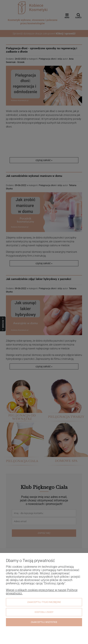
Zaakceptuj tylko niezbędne (44, 602)
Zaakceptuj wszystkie (44, 622)
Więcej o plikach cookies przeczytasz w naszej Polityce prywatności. (42, 592)
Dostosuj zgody (44, 612)
